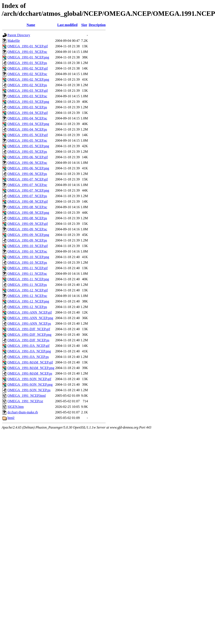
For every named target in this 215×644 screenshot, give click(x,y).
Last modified (67, 25)
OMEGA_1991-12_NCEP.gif (28, 290)
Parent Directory (19, 35)
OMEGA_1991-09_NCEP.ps (27, 240)
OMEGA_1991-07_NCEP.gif (28, 179)
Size (84, 25)
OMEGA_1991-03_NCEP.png (28, 102)
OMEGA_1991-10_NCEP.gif (28, 246)
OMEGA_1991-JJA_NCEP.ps (28, 357)
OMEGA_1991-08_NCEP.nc (27, 207)
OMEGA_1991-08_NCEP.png (28, 213)
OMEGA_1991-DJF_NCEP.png (29, 335)
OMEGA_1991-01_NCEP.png (28, 57)
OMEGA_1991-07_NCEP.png (28, 190)
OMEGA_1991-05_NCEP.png (28, 146)
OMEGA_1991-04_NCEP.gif (28, 113)
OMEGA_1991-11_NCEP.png (28, 279)
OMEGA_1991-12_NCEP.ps (27, 307)
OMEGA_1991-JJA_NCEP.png (29, 351)
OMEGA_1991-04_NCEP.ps (27, 129)
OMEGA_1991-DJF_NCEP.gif (29, 329)
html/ (11, 418)
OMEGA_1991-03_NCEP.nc (27, 96)
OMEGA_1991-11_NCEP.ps (27, 285)
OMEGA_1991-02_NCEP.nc (27, 74)
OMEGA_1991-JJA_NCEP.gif (29, 346)
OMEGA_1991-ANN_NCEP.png (30, 318)
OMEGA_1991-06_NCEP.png (28, 168)
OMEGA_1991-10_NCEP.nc (27, 251)
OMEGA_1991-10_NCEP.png (28, 257)
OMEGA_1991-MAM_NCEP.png (31, 368)
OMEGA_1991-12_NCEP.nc (27, 296)
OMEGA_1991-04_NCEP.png (28, 124)
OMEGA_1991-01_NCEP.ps (27, 63)
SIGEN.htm (16, 407)
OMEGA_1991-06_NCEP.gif (28, 157)
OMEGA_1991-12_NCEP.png (28, 301)
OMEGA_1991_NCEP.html (27, 396)
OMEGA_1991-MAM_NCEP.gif (30, 362)
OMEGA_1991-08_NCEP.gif (28, 201)
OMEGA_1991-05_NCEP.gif (28, 135)
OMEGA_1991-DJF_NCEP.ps (28, 340)
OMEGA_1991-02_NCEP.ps (27, 85)
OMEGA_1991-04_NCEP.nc (27, 118)
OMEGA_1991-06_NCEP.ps (27, 174)
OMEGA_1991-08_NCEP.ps (27, 218)
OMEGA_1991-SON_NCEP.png (30, 385)
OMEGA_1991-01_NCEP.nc (27, 52)
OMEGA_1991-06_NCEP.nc (27, 163)
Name (31, 25)
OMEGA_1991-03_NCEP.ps (27, 107)
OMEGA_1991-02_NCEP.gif (28, 68)
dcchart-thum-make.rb (23, 412)
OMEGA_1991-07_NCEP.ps (27, 196)
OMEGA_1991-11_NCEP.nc (27, 274)
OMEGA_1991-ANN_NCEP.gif (30, 312)
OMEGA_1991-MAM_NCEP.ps (30, 373)
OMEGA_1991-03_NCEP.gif (28, 91)
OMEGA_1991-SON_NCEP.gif (29, 379)
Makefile (14, 41)
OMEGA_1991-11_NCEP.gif (28, 268)
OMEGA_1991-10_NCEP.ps (27, 262)
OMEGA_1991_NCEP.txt (25, 401)
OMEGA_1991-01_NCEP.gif (28, 46)
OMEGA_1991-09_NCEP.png (28, 235)
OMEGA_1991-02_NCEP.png (28, 79)
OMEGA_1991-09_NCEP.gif (28, 224)
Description (97, 25)
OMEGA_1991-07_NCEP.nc (27, 185)
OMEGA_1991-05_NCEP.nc (27, 140)
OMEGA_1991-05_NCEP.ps (27, 152)
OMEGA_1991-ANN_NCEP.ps (29, 323)
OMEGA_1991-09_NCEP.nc (27, 229)
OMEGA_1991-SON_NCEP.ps (29, 390)
